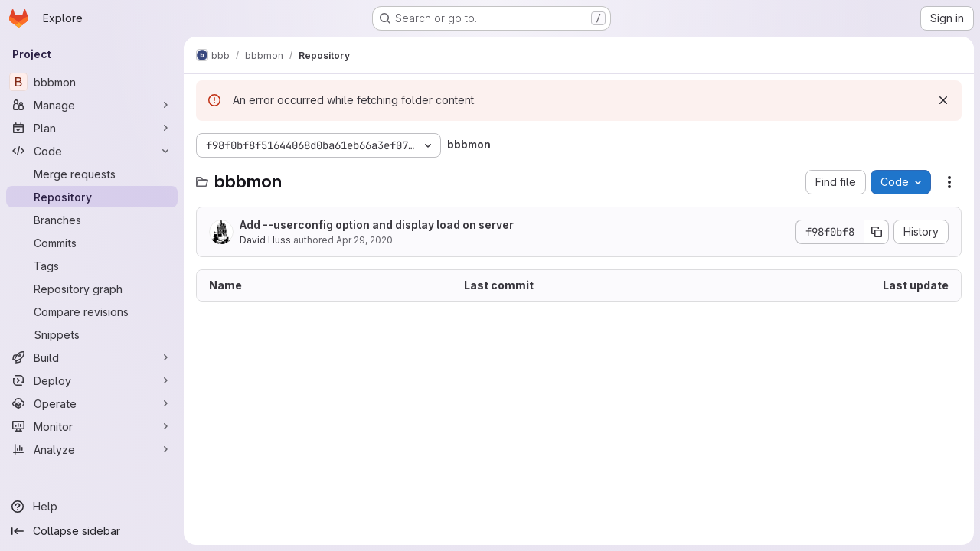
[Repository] (92, 197)
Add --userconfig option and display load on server (377, 225)
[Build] (92, 357)
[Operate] (92, 403)
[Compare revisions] (92, 311)
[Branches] (92, 220)
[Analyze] (92, 449)
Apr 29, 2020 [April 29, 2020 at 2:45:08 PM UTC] (364, 240)
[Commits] (92, 243)
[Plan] (92, 128)
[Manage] (92, 105)
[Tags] (92, 266)
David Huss (265, 240)
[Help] (92, 507)
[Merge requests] (92, 174)
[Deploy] (92, 380)
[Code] (92, 151)
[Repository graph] (92, 289)
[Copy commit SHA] (877, 232)
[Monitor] (92, 426)
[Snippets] (92, 334)
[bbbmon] (92, 82)
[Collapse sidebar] (92, 531)
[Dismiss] (943, 100)
